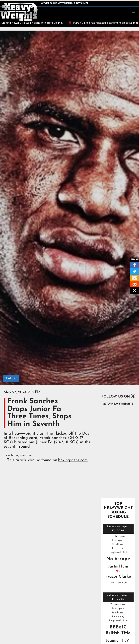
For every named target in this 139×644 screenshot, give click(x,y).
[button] (134, 12)
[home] (19, 12)
